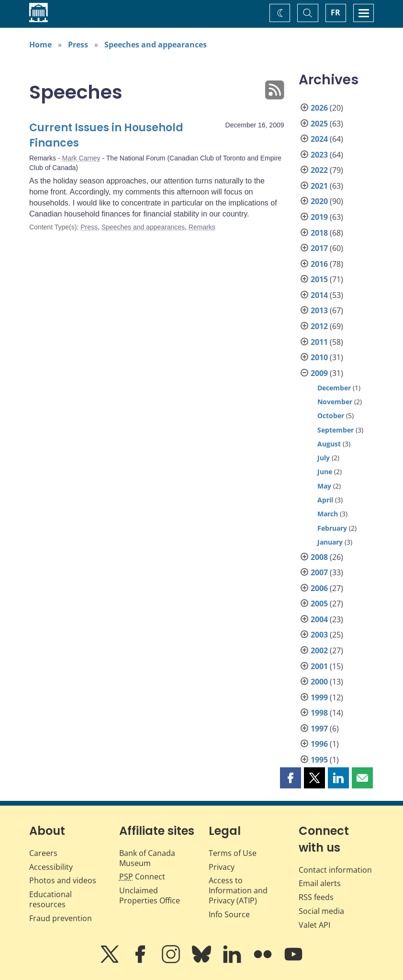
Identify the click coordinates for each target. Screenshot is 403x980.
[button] (291, 778)
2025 (319, 124)
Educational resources (50, 899)
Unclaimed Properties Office (150, 895)
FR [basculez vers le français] (336, 12)
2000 (319, 682)
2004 (319, 619)
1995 (319, 760)
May (324, 486)
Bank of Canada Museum (147, 858)
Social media (321, 911)
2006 (319, 588)
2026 (319, 108)
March (328, 514)
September (336, 430)
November (335, 402)
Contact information (335, 870)
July (324, 458)
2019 (319, 217)
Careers (43, 853)
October (331, 416)
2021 (319, 186)
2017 (319, 248)
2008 (319, 557)
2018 (319, 233)
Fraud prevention (61, 918)
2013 (319, 310)
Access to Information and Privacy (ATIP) (238, 890)
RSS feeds (316, 897)
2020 (319, 201)
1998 (319, 713)
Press (78, 45)
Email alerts (320, 883)
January (330, 542)
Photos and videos (63, 880)
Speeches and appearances (156, 45)
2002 (319, 650)
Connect (142, 877)
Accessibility (51, 867)
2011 (319, 342)
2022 (319, 170)
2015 (319, 279)
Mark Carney (81, 158)
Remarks (202, 227)
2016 (319, 264)
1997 (319, 729)
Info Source (229, 914)
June (325, 472)
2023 (319, 155)
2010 (319, 357)
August (329, 444)
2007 (319, 572)
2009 (319, 373)
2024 (319, 139)
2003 (319, 635)
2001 (319, 666)
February (332, 528)
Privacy (222, 867)
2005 (319, 604)
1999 (319, 697)
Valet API (314, 925)
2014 (319, 295)
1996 (319, 744)
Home (40, 45)
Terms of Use (233, 853)
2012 (319, 326)
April (325, 500)
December (334, 388)
